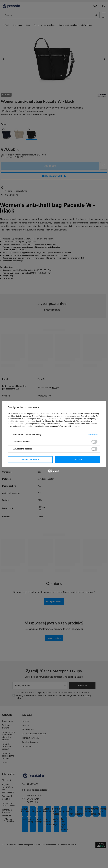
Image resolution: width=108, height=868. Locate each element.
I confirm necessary (30, 459)
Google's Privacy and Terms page (66, 426)
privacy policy (90, 416)
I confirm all (78, 459)
